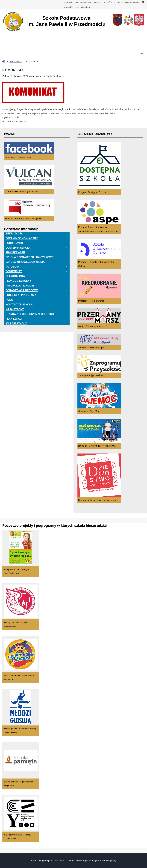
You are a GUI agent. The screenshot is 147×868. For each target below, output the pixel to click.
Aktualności (16, 61)
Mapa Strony (15, 309)
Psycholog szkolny (20, 286)
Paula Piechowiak (55, 76)
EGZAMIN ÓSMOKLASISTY (37, 238)
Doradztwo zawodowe (37, 290)
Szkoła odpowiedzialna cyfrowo (30, 257)
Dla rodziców (37, 276)
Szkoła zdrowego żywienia (25, 262)
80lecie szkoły (16, 324)
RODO (9, 300)
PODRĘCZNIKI (14, 243)
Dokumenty (37, 271)
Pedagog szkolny (37, 281)
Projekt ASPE (15, 252)
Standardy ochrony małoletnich (37, 314)
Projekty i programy (21, 295)
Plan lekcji (14, 319)
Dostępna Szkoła (37, 248)
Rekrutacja (14, 234)
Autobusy (37, 267)
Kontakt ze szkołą (19, 305)
